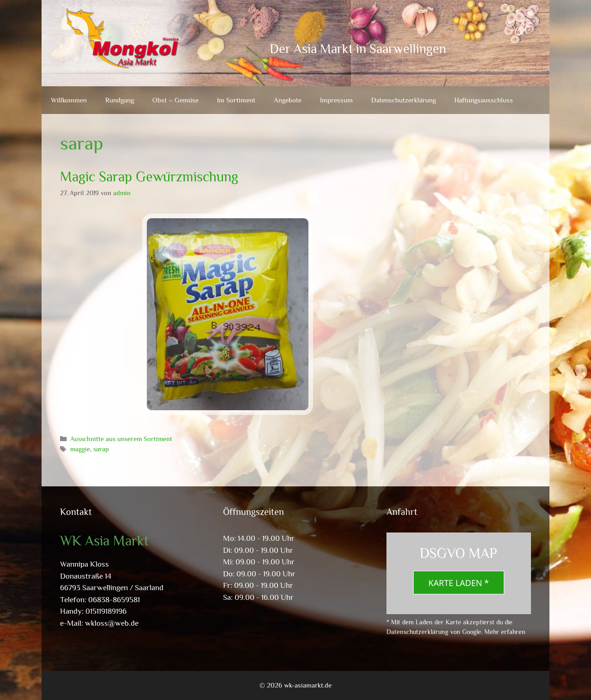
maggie (80, 449)
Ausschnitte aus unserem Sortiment (121, 439)
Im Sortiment (236, 100)
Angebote (288, 100)
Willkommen (69, 100)
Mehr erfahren (505, 632)
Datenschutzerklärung (404, 100)
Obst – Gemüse (175, 100)
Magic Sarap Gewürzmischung (149, 177)
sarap (101, 449)
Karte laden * (459, 583)
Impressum (336, 100)
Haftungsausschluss (484, 100)
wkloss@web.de (112, 623)
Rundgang (120, 100)
